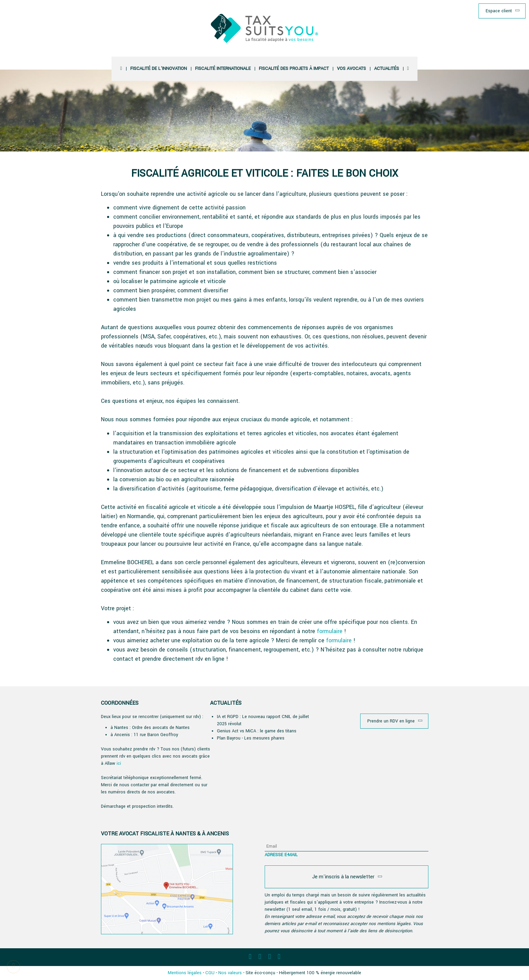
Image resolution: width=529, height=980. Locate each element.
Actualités (387, 69)
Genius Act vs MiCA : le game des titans (257, 731)
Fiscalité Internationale (223, 69)
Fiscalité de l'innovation (159, 69)
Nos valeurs (230, 973)
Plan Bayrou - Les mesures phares (251, 738)
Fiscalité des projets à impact (294, 69)
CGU (210, 973)
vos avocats (351, 69)
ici (119, 763)
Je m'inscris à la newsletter (343, 877)
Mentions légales (185, 973)
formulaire (330, 631)
